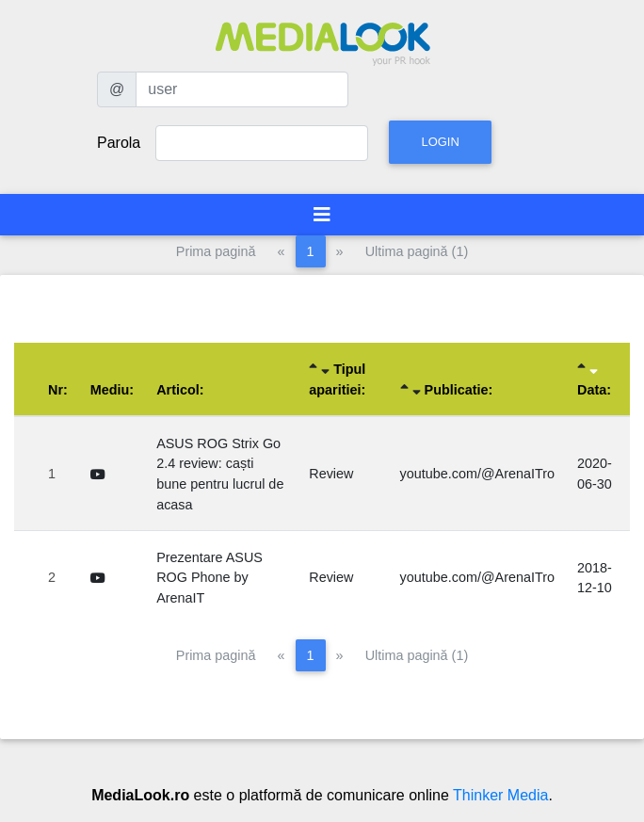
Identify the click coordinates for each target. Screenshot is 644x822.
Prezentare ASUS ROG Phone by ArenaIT (209, 578)
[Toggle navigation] (322, 215)
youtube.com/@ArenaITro (477, 474)
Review (331, 474)
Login (440, 142)
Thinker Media (500, 795)
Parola (119, 143)
